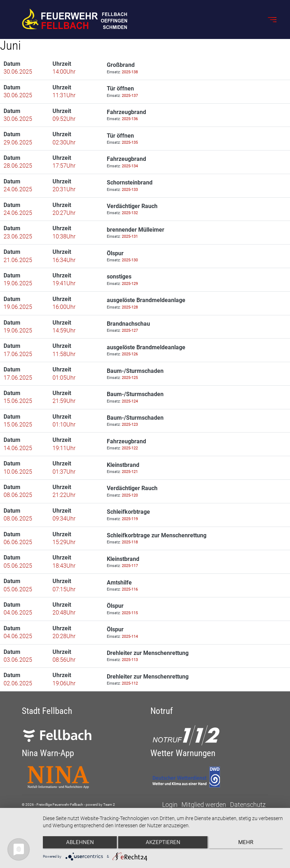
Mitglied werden (204, 805)
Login (170, 805)
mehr (247, 843)
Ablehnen (79, 843)
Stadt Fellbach (47, 711)
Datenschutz (248, 805)
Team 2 (109, 805)
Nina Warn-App (48, 753)
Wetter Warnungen (183, 753)
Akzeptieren (163, 843)
